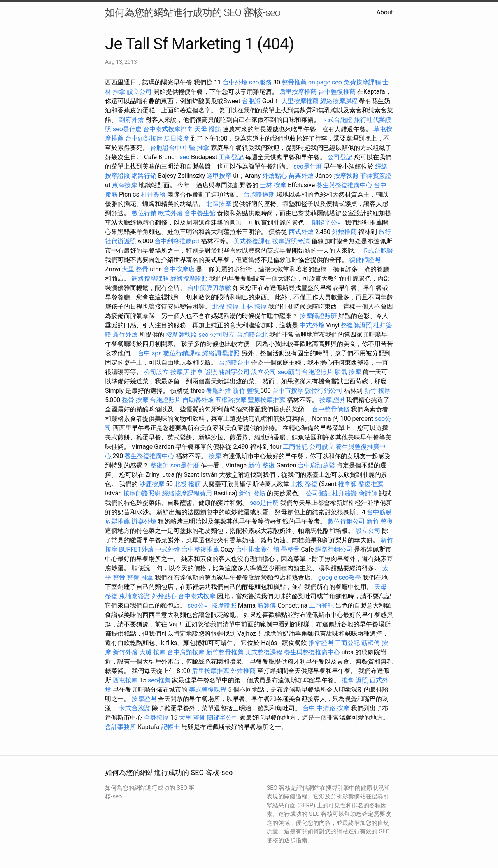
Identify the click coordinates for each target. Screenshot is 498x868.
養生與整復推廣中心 (344, 185)
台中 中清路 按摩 (326, 708)
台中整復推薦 (337, 92)
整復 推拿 (140, 577)
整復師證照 (356, 325)
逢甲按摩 (219, 176)
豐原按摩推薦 (267, 400)
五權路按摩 (231, 400)
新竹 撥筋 (252, 493)
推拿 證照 (204, 372)
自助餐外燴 (198, 400)
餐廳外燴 (219, 391)
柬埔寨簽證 (135, 596)
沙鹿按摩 (152, 484)
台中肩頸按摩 (186, 652)
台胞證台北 (252, 335)
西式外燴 (301, 232)
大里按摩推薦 (300, 101)
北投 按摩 (226, 307)
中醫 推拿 (196, 148)
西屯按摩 (125, 680)
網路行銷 (144, 176)
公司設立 (223, 335)
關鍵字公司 (328, 222)
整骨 (128, 400)
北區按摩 (219, 204)
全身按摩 (156, 718)
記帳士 (170, 727)
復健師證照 (365, 260)
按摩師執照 (181, 335)
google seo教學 (340, 577)
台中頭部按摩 (144, 138)
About (385, 12)
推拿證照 (321, 643)
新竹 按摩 (377, 391)
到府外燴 (132, 120)
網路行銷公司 (334, 549)
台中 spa (150, 353)
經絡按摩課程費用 (187, 493)
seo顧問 (289, 372)
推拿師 (347, 484)
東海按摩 (124, 185)
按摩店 (180, 372)
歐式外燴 (170, 213)
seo (184, 157)
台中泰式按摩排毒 (168, 129)
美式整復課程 (252, 241)
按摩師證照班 (318, 316)
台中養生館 (200, 213)
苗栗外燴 (301, 176)
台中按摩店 (179, 269)
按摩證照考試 (291, 241)
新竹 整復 (246, 391)
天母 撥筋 (208, 129)
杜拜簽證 (153, 194)
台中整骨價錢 (331, 409)
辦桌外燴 (144, 521)
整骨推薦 (294, 82)
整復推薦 (371, 484)
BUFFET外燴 (136, 549)
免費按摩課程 (362, 82)
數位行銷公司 (324, 391)
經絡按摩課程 (339, 101)
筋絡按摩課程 (150, 278)
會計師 (368, 493)
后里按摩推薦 (298, 92)
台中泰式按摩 (197, 596)
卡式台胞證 (337, 120)
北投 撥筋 (188, 484)
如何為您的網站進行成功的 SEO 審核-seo (193, 12)
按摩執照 (346, 176)
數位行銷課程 (182, 353)
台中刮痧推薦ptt (177, 241)
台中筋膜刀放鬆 (209, 288)
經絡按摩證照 (189, 278)
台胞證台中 (166, 148)
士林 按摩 (273, 185)
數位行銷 (144, 213)
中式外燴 (312, 325)
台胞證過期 (259, 194)
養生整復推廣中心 (149, 456)
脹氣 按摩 (348, 372)
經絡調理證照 (221, 353)
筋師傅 (267, 605)
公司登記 (340, 157)
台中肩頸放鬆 (316, 465)
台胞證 (251, 101)
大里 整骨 (135, 269)
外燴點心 (275, 176)
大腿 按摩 (153, 652)
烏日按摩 (177, 138)
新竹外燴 (125, 335)
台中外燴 (235, 82)
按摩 (142, 400)
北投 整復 (304, 484)
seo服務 (260, 82)
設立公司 (139, 92)
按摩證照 (332, 400)
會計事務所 (121, 727)
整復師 (160, 465)
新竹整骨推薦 (225, 652)
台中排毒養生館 (258, 549)
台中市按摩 (288, 391)
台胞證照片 (317, 372)
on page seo (325, 82)
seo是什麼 (127, 129)
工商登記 (231, 157)
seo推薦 (159, 680)
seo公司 (199, 605)
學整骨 (290, 549)
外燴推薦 (344, 232)
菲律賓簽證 (376, 176)
